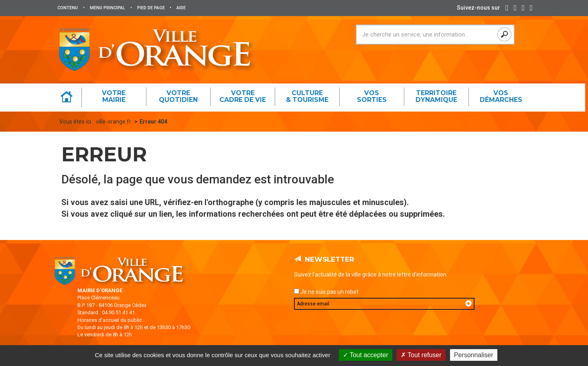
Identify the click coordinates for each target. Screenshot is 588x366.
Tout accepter (366, 355)
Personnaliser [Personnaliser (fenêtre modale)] (474, 355)
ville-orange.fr (114, 122)
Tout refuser (421, 355)
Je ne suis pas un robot (326, 292)
